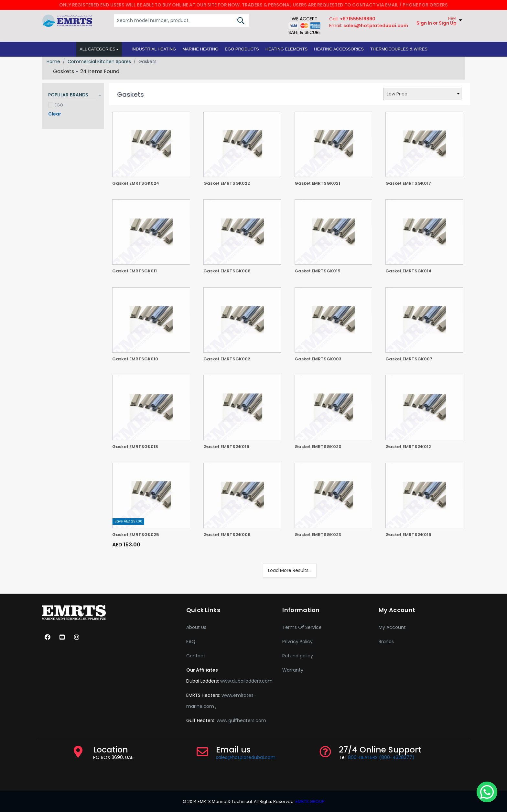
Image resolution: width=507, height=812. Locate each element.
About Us (196, 627)
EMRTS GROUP (310, 801)
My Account (392, 627)
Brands (386, 642)
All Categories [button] (97, 51)
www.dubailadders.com (246, 681)
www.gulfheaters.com (241, 720)
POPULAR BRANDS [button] (68, 95)
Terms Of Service (302, 627)
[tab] (73, 96)
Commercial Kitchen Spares (99, 61)
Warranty (293, 670)
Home (53, 61)
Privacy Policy (297, 642)
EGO (55, 105)
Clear (55, 114)
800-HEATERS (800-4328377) (381, 757)
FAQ (191, 642)
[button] (154, 51)
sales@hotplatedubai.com (246, 757)
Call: (352, 20)
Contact (196, 656)
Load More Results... (290, 570)
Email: (368, 27)
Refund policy (298, 656)
